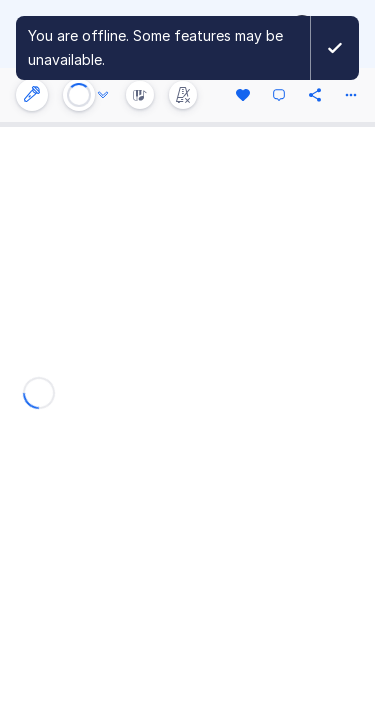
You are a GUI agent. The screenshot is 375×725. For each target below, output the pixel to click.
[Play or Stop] (79, 95)
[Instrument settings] (32, 95)
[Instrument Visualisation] (140, 95)
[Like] (243, 95)
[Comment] (279, 95)
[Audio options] (103, 95)
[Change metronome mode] (183, 95)
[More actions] (351, 95)
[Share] (315, 95)
